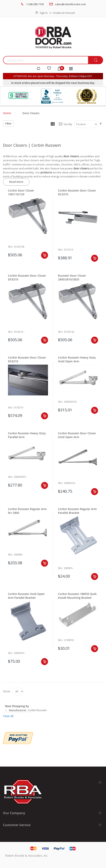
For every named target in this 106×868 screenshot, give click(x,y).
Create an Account (64, 13)
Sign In (44, 13)
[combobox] (46, 60)
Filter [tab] (8, 123)
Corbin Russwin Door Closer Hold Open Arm (77, 435)
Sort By (68, 124)
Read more (16, 182)
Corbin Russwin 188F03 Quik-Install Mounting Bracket (78, 596)
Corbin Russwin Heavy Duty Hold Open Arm (77, 359)
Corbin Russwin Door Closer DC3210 (77, 192)
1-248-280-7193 (35, 4)
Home (7, 113)
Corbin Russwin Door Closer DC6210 (27, 277)
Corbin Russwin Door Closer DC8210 (27, 359)
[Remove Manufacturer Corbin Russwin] (6, 710)
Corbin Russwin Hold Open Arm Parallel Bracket (26, 596)
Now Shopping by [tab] (17, 706)
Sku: (10, 247)
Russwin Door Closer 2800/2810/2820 (72, 277)
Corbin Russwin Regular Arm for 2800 (27, 511)
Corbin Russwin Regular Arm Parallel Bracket (77, 511)
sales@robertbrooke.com (70, 4)
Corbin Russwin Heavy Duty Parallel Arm (27, 435)
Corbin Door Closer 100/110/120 (21, 192)
